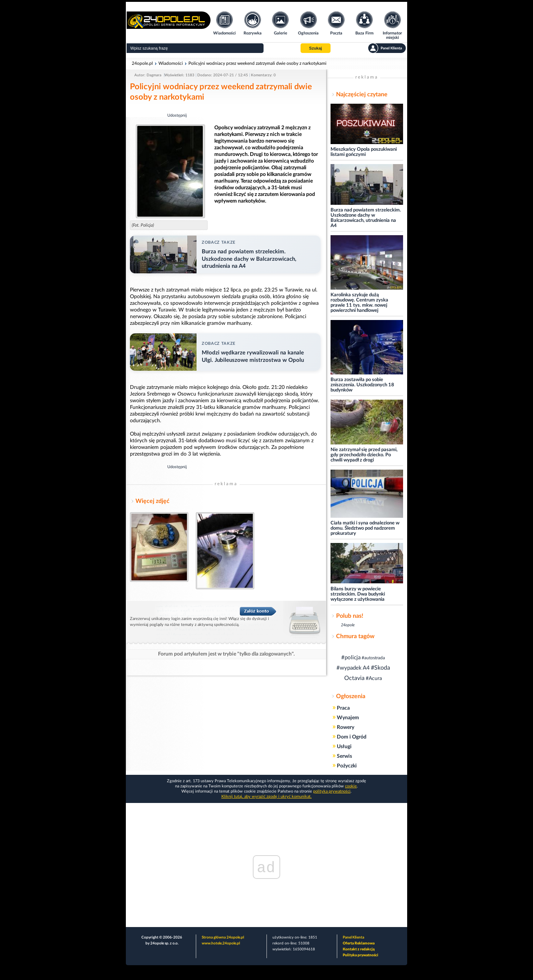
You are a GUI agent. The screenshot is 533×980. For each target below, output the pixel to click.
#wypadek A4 (353, 668)
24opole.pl (142, 63)
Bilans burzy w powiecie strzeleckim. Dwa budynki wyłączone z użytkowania (358, 594)
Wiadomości (171, 63)
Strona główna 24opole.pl (223, 937)
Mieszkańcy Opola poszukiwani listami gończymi (364, 152)
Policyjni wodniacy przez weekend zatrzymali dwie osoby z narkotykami (257, 63)
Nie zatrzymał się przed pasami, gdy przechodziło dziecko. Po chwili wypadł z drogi (364, 455)
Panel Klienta (353, 937)
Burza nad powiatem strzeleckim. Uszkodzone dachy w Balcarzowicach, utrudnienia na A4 (366, 218)
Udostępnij (177, 115)
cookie (351, 786)
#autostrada (373, 658)
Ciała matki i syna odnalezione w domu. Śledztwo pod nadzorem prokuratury (365, 528)
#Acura (374, 679)
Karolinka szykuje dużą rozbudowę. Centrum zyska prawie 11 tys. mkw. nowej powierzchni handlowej (359, 303)
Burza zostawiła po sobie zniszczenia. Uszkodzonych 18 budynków (362, 385)
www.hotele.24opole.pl (221, 943)
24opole (348, 625)
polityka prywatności (332, 791)
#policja (351, 658)
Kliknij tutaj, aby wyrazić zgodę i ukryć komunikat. (266, 796)
